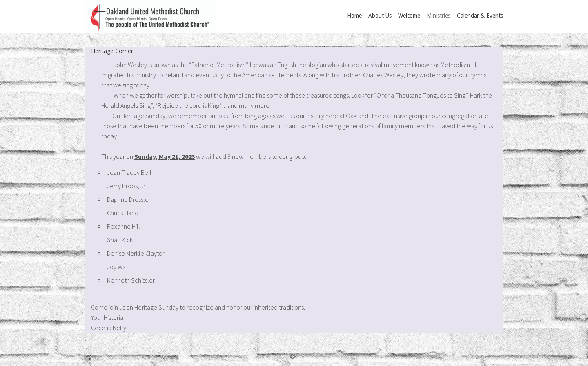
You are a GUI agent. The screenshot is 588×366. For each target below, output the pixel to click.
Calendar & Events (480, 16)
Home (354, 16)
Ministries (439, 16)
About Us (380, 16)
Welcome (409, 16)
